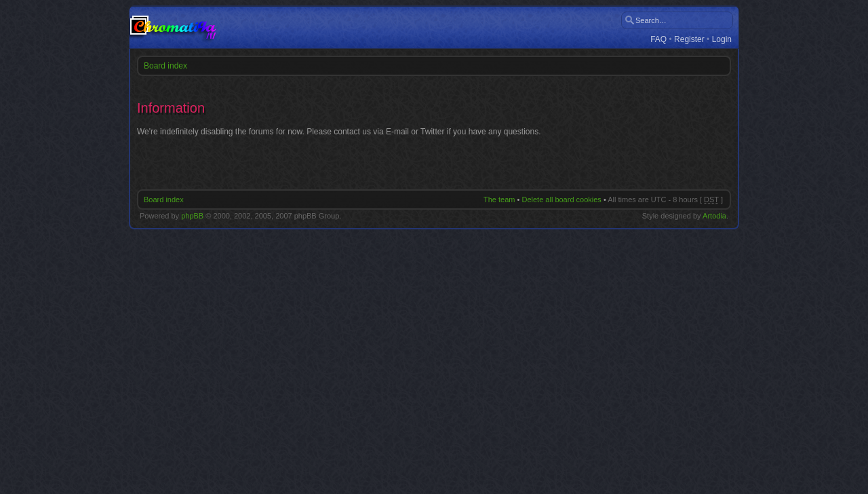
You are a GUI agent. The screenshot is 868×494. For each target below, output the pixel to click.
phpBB (192, 216)
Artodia (714, 216)
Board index (165, 66)
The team (499, 199)
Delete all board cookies (561, 199)
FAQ (658, 40)
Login (722, 40)
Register (689, 40)
